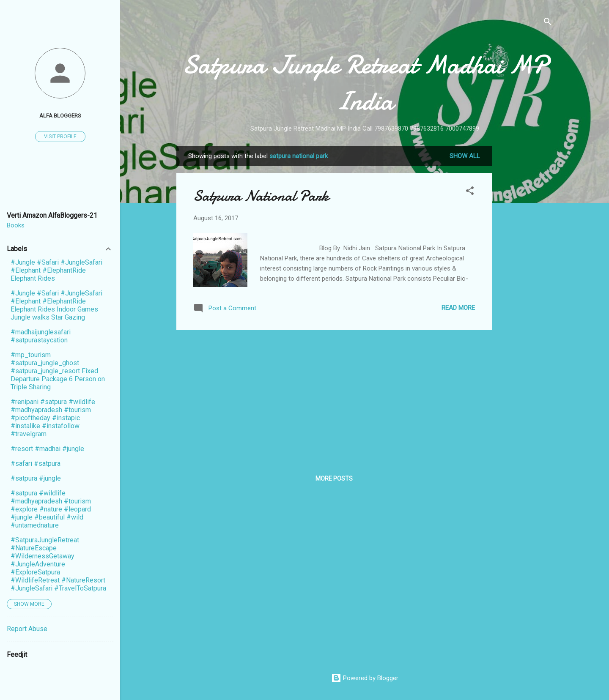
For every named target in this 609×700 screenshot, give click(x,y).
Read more (458, 308)
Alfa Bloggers (60, 115)
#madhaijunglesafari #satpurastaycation (41, 336)
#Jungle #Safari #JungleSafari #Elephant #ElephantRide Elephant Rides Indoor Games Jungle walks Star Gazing (56, 305)
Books (16, 225)
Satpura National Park (261, 196)
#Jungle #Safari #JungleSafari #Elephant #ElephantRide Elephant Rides (56, 270)
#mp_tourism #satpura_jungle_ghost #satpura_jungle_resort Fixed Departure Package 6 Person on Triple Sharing (58, 371)
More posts (334, 479)
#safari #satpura (36, 463)
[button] (470, 192)
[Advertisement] (526, 273)
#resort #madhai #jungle (47, 449)
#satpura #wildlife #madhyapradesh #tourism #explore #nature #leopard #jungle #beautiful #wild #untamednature (51, 509)
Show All (465, 156)
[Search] (548, 23)
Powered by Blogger (365, 678)
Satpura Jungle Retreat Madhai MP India (365, 83)
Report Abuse (27, 629)
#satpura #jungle (36, 478)
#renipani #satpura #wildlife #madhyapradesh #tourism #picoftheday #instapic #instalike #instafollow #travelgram (53, 418)
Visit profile (60, 137)
